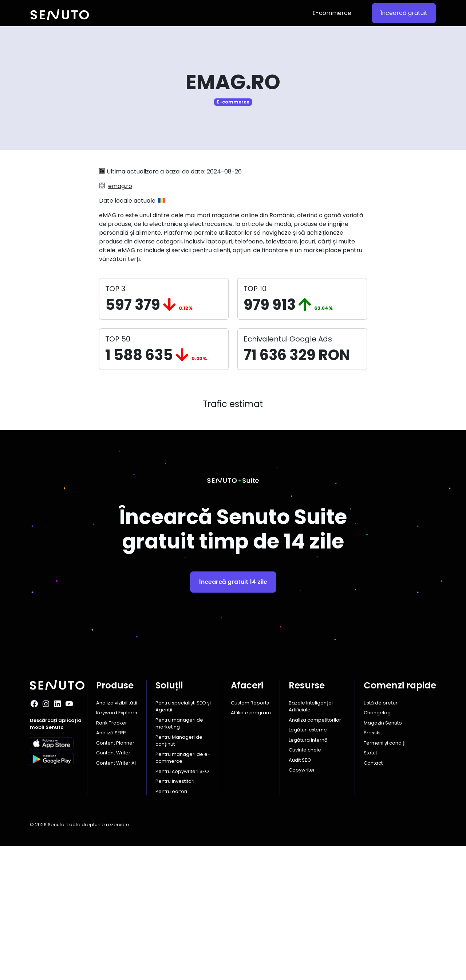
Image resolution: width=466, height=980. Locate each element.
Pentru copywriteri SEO (182, 905)
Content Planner (115, 877)
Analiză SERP (111, 867)
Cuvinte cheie (305, 884)
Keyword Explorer (117, 847)
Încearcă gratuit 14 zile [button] (233, 716)
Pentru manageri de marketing (179, 858)
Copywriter (302, 904)
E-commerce (332, 13)
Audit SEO (300, 894)
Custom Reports (250, 837)
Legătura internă (308, 874)
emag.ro (120, 186)
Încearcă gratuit (404, 13)
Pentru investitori (175, 915)
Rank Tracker (112, 857)
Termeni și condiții (385, 877)
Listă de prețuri (381, 837)
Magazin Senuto (383, 857)
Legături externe (308, 864)
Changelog (377, 847)
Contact (373, 897)
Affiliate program (251, 847)
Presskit (373, 867)
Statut (370, 887)
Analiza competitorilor (315, 854)
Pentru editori (171, 926)
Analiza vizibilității (117, 837)
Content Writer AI (116, 897)
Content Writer (113, 887)
